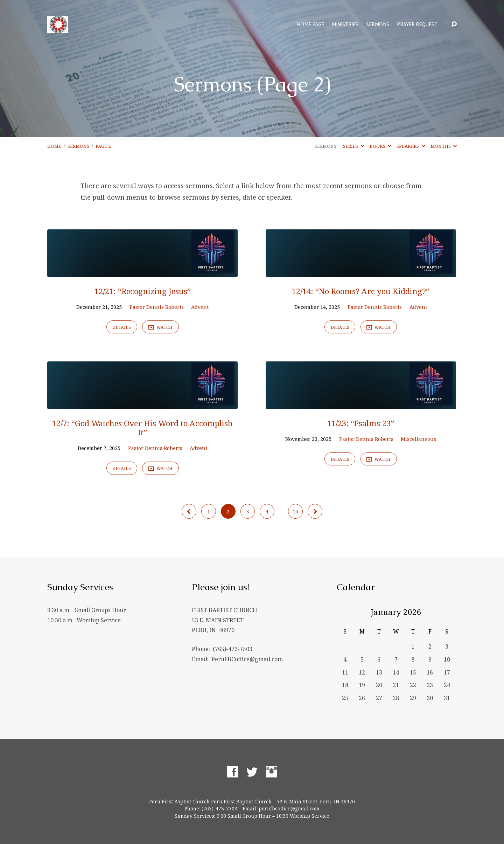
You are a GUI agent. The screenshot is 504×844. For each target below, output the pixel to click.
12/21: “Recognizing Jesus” (143, 291)
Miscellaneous (418, 439)
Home (54, 146)
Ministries (345, 25)
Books (380, 146)
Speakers (411, 146)
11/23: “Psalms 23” (361, 423)
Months (444, 146)
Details (122, 327)
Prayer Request (417, 25)
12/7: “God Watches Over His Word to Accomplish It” (142, 428)
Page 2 (103, 146)
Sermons (378, 25)
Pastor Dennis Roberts (157, 307)
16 (295, 511)
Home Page (310, 25)
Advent (200, 307)
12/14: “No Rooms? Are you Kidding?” (361, 291)
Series (353, 146)
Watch (160, 327)
